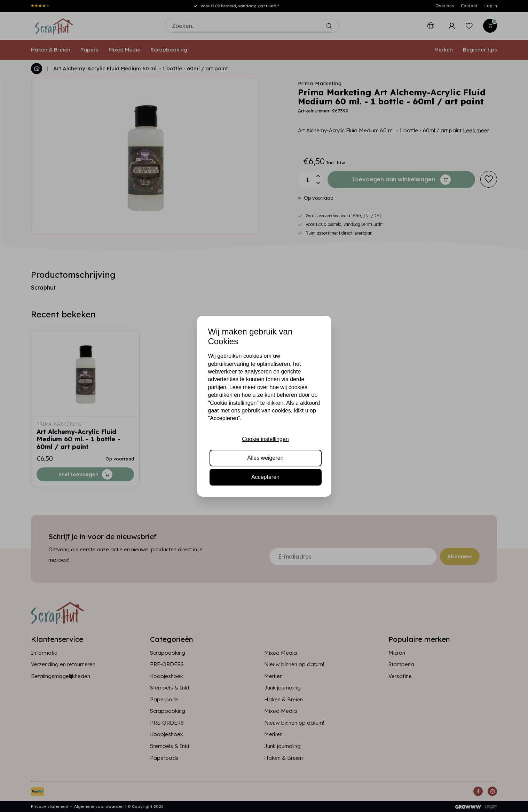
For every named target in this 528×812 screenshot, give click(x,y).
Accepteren (265, 477)
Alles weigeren (265, 458)
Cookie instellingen (265, 439)
